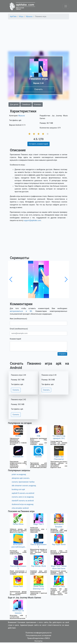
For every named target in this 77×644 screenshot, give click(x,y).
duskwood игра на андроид (23, 504)
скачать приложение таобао (23, 482)
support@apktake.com (32, 220)
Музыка (21, 116)
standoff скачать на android (23, 501)
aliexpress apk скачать (21, 478)
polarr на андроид (19, 474)
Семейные (26, 105)
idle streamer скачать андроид (24, 486)
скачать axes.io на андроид (23, 497)
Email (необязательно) (19, 329)
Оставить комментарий (38, 144)
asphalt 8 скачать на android (23, 493)
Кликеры (38, 105)
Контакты (38, 641)
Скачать (38, 89)
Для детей (14, 105)
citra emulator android (20, 508)
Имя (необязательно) (18, 319)
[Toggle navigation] (66, 6)
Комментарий (15, 339)
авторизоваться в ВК (21, 311)
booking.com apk (18, 489)
